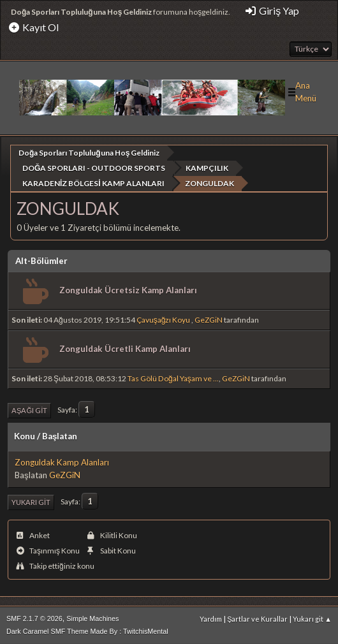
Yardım (211, 618)
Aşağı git (29, 410)
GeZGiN (209, 320)
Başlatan (60, 436)
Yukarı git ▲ (312, 618)
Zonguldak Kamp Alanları (62, 462)
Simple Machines (92, 618)
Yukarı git (31, 502)
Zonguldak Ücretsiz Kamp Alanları (128, 290)
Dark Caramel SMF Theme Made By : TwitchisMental (87, 631)
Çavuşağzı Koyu (164, 320)
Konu (25, 436)
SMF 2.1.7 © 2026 (34, 618)
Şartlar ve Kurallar (257, 618)
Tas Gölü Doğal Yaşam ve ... (173, 378)
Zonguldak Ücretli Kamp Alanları (125, 349)
